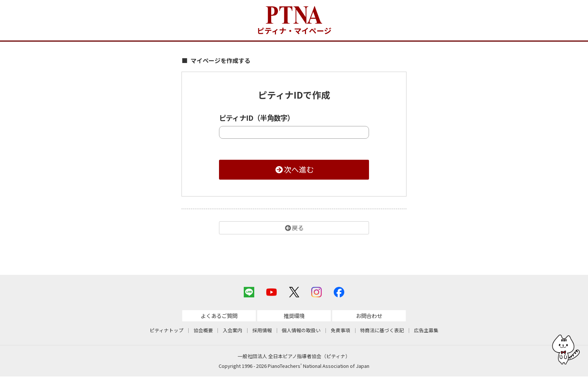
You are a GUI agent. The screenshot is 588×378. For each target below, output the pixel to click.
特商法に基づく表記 (382, 332)
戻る (294, 228)
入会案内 (232, 332)
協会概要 (203, 332)
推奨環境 (294, 317)
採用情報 (262, 332)
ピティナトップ (166, 332)
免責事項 (340, 332)
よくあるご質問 (219, 317)
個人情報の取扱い (301, 332)
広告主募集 (426, 332)
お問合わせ (369, 317)
